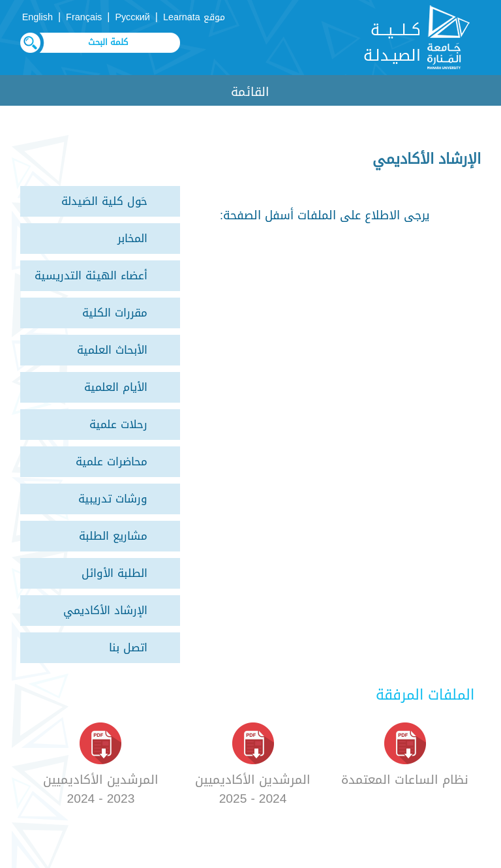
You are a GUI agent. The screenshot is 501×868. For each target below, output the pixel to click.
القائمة (250, 92)
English (38, 17)
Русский (132, 17)
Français (84, 17)
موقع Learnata (194, 17)
